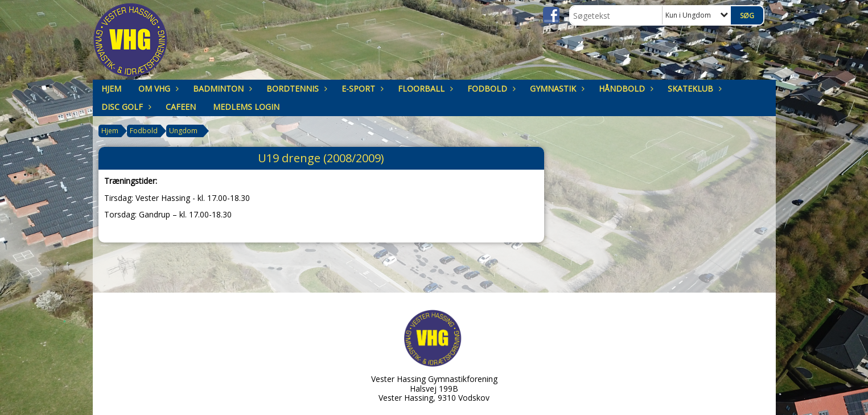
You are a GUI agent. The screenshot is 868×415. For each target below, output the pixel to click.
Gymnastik (556, 89)
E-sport (361, 89)
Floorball (424, 89)
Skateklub (693, 89)
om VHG (157, 89)
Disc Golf (125, 107)
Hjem (111, 89)
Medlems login (246, 107)
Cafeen (181, 107)
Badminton (221, 89)
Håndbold (625, 89)
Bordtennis (295, 89)
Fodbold (490, 89)
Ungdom (183, 131)
